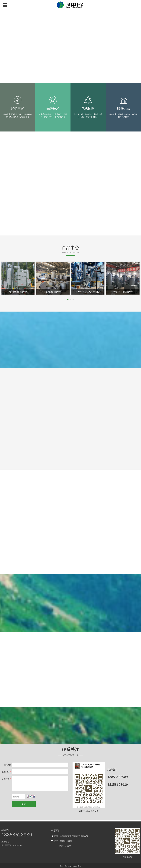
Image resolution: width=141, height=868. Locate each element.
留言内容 (6, 779)
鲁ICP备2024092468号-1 (71, 866)
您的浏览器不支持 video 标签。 (70, 48)
